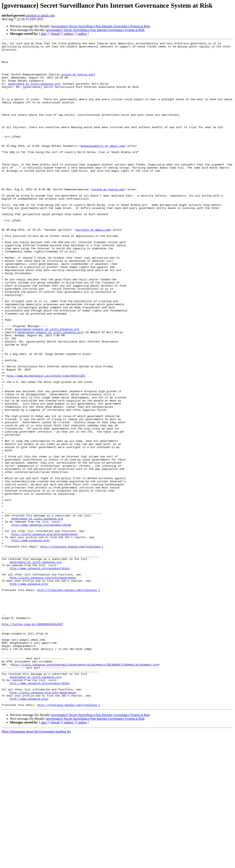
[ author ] (83, 34)
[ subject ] (69, 34)
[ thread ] (55, 34)
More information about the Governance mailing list (36, 864)
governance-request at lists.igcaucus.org (47, 387)
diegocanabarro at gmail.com (103, 167)
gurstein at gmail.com (40, 15)
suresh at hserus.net (78, 81)
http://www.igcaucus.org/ (31, 640)
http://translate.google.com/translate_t (72, 648)
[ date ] (44, 34)
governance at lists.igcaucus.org (34, 92)
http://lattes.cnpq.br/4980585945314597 (32, 741)
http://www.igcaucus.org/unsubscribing (41, 622)
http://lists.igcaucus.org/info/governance (44, 633)
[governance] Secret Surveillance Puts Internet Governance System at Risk (100, 26)
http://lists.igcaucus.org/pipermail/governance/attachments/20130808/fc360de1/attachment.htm (85, 789)
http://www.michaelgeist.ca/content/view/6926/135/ (46, 443)
